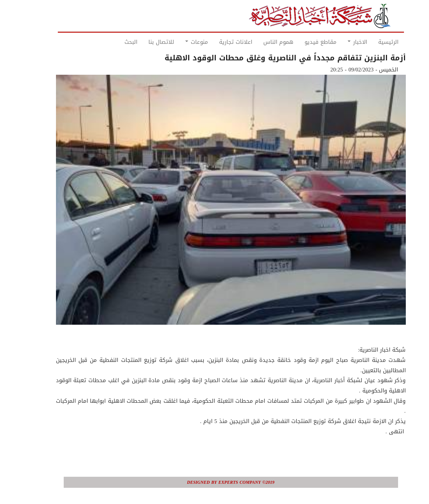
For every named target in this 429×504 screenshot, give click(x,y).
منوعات (180, 42)
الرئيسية (372, 42)
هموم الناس (262, 42)
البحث (115, 42)
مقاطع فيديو (304, 42)
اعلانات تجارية (219, 42)
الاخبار (341, 42)
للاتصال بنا (145, 42)
